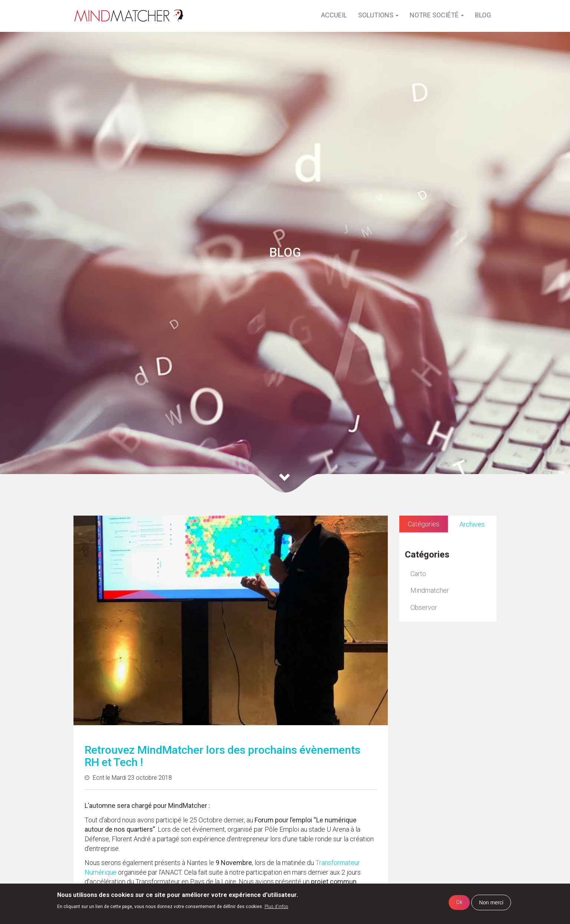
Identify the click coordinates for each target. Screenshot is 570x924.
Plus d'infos (276, 907)
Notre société (437, 15)
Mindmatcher (430, 590)
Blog (483, 15)
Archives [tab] (472, 524)
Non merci (491, 902)
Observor (424, 607)
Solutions (378, 15)
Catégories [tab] (424, 524)
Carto (418, 574)
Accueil (334, 15)
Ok (459, 902)
